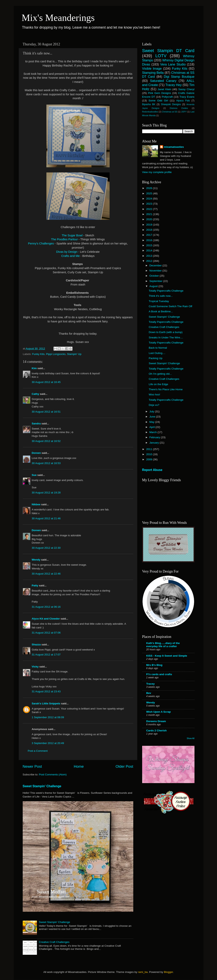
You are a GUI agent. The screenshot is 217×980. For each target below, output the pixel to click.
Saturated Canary (163, 81)
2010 (149, 454)
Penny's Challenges (41, 243)
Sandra (36, 424)
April (153, 427)
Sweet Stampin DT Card (168, 51)
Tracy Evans (187, 97)
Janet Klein (164, 89)
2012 (149, 261)
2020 (149, 219)
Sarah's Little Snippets (46, 703)
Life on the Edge (158, 384)
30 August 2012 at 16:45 (46, 382)
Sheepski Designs (171, 104)
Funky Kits (38, 354)
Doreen (36, 453)
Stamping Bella (153, 73)
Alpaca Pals (183, 101)
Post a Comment (38, 751)
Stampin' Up (74, 354)
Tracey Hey (174, 85)
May (152, 422)
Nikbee (36, 504)
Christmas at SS (170, 112)
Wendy (36, 560)
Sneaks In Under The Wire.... (166, 337)
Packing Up (155, 358)
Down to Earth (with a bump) (166, 332)
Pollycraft (167, 97)
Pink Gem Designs (160, 93)
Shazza (36, 644)
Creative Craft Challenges (54, 942)
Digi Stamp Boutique (179, 77)
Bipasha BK (149, 104)
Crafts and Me (71, 256)
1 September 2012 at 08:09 (48, 717)
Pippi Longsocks (56, 354)
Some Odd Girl (158, 101)
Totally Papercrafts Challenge (166, 291)
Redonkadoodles (150, 112)
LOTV (161, 56)
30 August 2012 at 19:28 (46, 493)
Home (79, 766)
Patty (35, 585)
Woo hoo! (154, 395)
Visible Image (152, 68)
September (156, 281)
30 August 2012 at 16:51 (46, 412)
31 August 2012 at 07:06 (46, 633)
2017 (149, 235)
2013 (149, 256)
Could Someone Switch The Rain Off (170, 306)
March (154, 432)
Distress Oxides (179, 108)
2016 (149, 240)
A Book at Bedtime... (161, 311)
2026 (149, 188)
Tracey (151, 684)
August (154, 286)
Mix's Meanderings (58, 18)
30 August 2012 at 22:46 (46, 574)
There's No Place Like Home (166, 389)
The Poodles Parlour (64, 239)
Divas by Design (67, 252)
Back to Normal (158, 348)
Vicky (35, 667)
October (155, 276)
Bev (149, 693)
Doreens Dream (156, 721)
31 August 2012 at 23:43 (46, 691)
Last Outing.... (157, 353)
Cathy (36, 394)
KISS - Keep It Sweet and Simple (167, 656)
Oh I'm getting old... (160, 374)
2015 (149, 245)
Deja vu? (154, 405)
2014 (149, 250)
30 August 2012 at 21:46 (46, 518)
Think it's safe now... (161, 296)
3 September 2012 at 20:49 (48, 743)
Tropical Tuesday (159, 301)
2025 (149, 193)
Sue (34, 475)
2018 (149, 230)
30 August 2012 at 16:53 (46, 463)
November (156, 271)
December (156, 265)
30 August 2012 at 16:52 (46, 441)
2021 (149, 214)
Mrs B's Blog (154, 665)
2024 (149, 199)
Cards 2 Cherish (157, 731)
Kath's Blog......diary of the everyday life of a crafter (163, 645)
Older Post (124, 766)
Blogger (168, 972)
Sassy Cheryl (186, 89)
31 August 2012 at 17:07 (46, 655)
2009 (149, 459)
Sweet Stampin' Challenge (42, 786)
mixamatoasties (174, 147)
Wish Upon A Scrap (159, 712)
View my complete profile (157, 172)
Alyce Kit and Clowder (46, 619)
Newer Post (32, 766)
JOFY (184, 112)
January (155, 443)
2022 (149, 209)
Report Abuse (152, 470)
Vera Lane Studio (173, 64)
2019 (149, 225)
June (153, 417)
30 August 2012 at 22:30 (46, 548)
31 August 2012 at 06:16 (46, 607)
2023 (149, 204)
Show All (191, 738)
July (152, 411)
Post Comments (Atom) (53, 775)
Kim (34, 368)
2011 (149, 449)
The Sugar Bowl (72, 235)
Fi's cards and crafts (159, 674)
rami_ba (143, 972)
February (155, 437)
